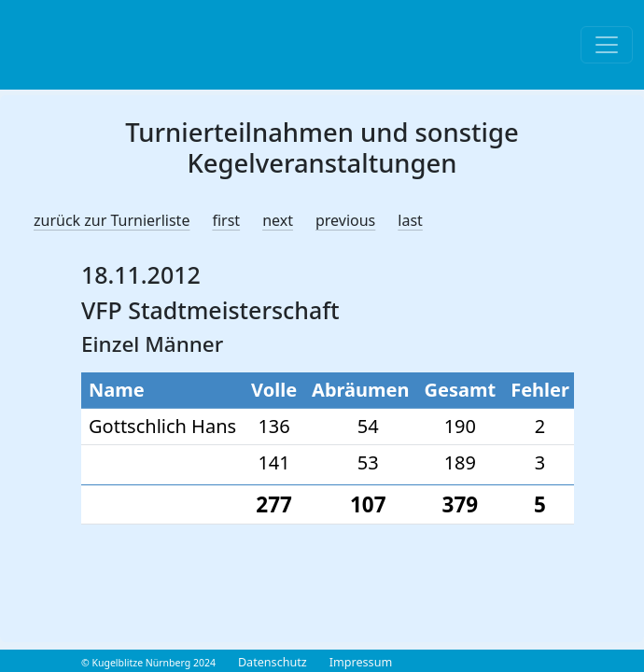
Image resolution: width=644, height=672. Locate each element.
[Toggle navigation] (607, 45)
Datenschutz (273, 662)
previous (345, 220)
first (226, 220)
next (278, 220)
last (410, 220)
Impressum (361, 662)
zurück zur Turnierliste (112, 220)
